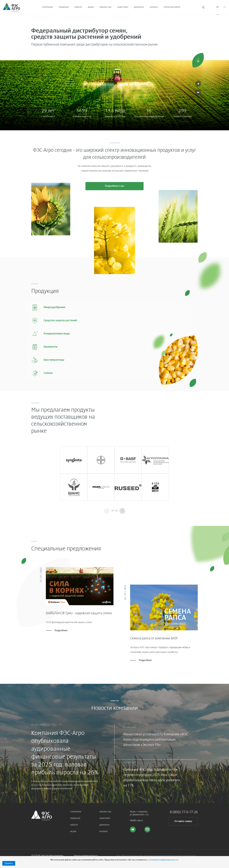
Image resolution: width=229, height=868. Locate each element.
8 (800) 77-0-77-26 (184, 810)
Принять (9, 863)
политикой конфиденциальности (163, 860)
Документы (139, 7)
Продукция (64, 7)
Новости (78, 7)
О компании (47, 7)
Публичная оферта (172, 7)
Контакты (154, 7)
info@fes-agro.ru (136, 818)
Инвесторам (123, 7)
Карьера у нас (106, 7)
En (225, 7)
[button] (122, 508)
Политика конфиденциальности (86, 853)
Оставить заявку (183, 819)
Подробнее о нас (114, 187)
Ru (218, 7)
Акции (91, 7)
